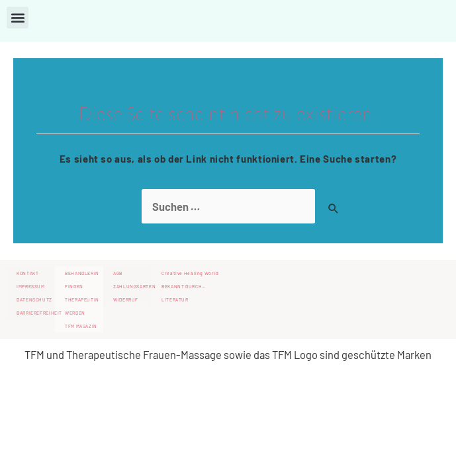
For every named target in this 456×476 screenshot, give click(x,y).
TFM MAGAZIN (81, 326)
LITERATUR (175, 299)
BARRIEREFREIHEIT (36, 313)
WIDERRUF (126, 299)
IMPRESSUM (31, 286)
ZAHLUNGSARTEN (132, 286)
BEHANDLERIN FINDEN (82, 280)
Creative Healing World (190, 273)
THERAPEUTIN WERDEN (82, 306)
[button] (18, 18)
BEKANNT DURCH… (184, 286)
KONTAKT (27, 273)
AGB (118, 273)
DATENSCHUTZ (34, 299)
